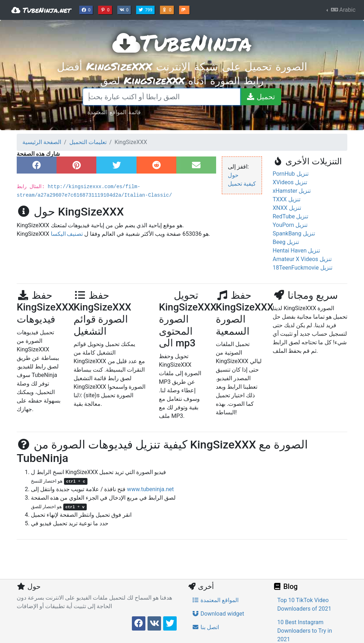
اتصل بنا (205, 627)
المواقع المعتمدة (215, 600)
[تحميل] (261, 97)
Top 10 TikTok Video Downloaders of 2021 (304, 604)
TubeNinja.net (41, 10)
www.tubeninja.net (150, 489)
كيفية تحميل (242, 184)
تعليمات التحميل (88, 142)
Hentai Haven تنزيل (296, 251)
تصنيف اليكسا (67, 234)
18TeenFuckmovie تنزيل (303, 268)
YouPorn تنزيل (290, 225)
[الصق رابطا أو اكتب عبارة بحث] (162, 97)
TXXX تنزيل (287, 199)
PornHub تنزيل (291, 174)
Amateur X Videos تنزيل (302, 259)
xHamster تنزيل (292, 191)
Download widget (218, 614)
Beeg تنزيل (286, 242)
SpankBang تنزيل (294, 233)
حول (233, 175)
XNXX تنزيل (287, 208)
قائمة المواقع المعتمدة (114, 112)
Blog (285, 586)
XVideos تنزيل (290, 182)
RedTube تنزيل (290, 216)
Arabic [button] (342, 10)
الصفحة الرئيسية (42, 142)
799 (146, 9)
